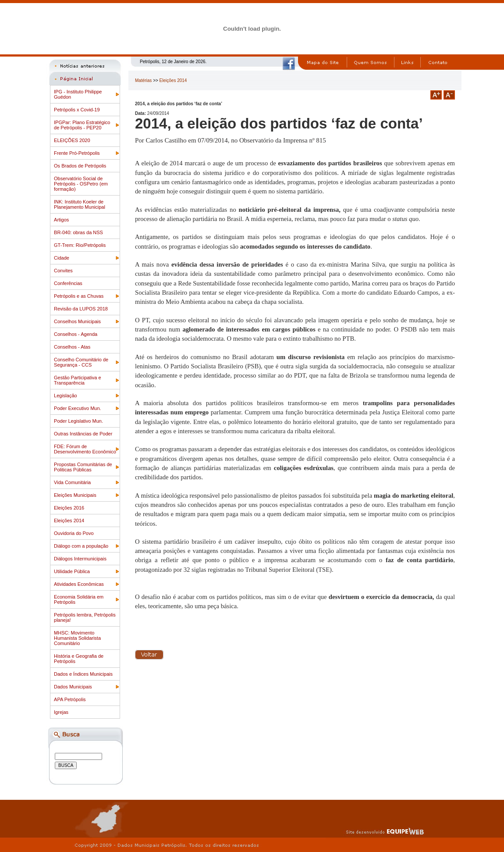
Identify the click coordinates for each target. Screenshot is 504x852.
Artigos (61, 220)
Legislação (66, 396)
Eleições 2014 (69, 520)
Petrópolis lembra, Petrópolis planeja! (85, 617)
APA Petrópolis (70, 699)
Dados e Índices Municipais (83, 674)
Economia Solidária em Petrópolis (79, 599)
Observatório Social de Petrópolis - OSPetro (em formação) (81, 184)
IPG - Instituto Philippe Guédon (78, 94)
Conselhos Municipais (77, 321)
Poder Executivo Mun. (78, 408)
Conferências (68, 283)
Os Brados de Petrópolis (80, 166)
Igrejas (61, 712)
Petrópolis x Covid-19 (77, 110)
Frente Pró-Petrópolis (77, 153)
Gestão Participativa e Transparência (78, 380)
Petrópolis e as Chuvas (79, 296)
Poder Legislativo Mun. (78, 421)
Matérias (143, 80)
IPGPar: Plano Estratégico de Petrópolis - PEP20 (82, 125)
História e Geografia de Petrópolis (79, 659)
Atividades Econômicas (79, 584)
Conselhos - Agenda (76, 334)
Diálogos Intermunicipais (80, 559)
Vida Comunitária (72, 482)
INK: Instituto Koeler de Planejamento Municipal (80, 204)
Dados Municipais (73, 687)
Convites (63, 271)
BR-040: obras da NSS (78, 232)
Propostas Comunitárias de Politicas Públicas (83, 467)
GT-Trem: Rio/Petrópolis (80, 245)
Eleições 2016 (69, 508)
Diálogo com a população (81, 546)
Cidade (62, 258)
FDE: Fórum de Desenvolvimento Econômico (85, 449)
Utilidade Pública (72, 571)
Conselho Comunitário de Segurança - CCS (81, 362)
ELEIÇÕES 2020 (72, 140)
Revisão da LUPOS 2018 (81, 309)
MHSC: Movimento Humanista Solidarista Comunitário (77, 638)
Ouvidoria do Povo (74, 533)
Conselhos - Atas (72, 347)
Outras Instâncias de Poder (83, 434)
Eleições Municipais (75, 495)
